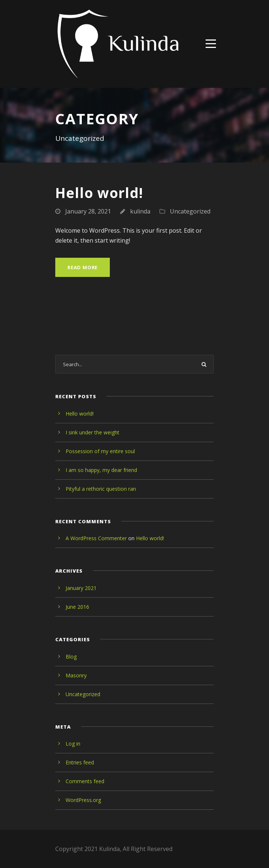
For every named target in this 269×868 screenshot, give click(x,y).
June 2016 (77, 607)
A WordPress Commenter (96, 538)
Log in (73, 744)
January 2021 (81, 588)
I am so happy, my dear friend (101, 470)
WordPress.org (83, 800)
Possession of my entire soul (100, 451)
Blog (71, 657)
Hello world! (99, 193)
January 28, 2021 (88, 211)
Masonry (76, 675)
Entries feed (80, 762)
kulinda (140, 211)
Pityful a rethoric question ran (101, 489)
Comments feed (85, 781)
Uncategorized (190, 211)
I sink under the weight (92, 432)
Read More (83, 267)
